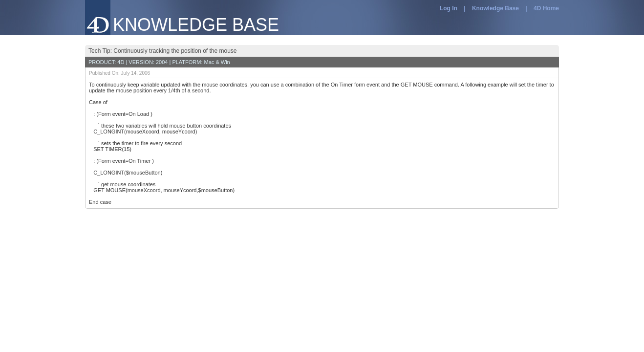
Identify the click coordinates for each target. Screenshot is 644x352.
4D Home (546, 8)
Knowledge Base (495, 8)
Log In (449, 8)
